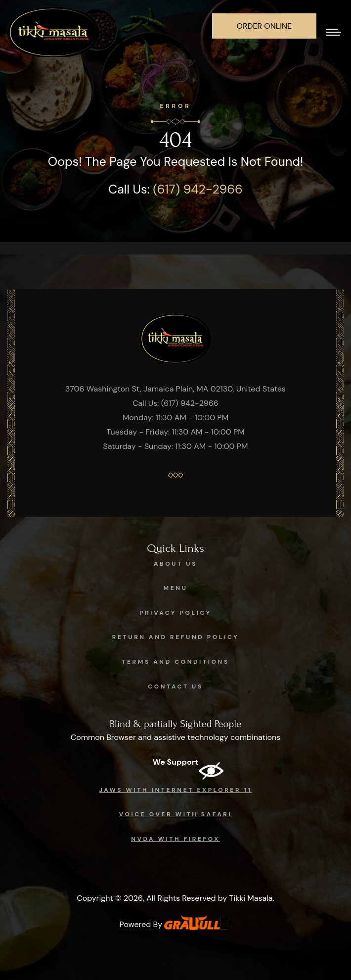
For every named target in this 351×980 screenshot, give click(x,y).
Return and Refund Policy (175, 637)
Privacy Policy (175, 613)
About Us (175, 564)
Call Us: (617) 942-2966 (175, 403)
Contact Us (175, 686)
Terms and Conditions (175, 662)
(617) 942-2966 (197, 189)
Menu (176, 588)
